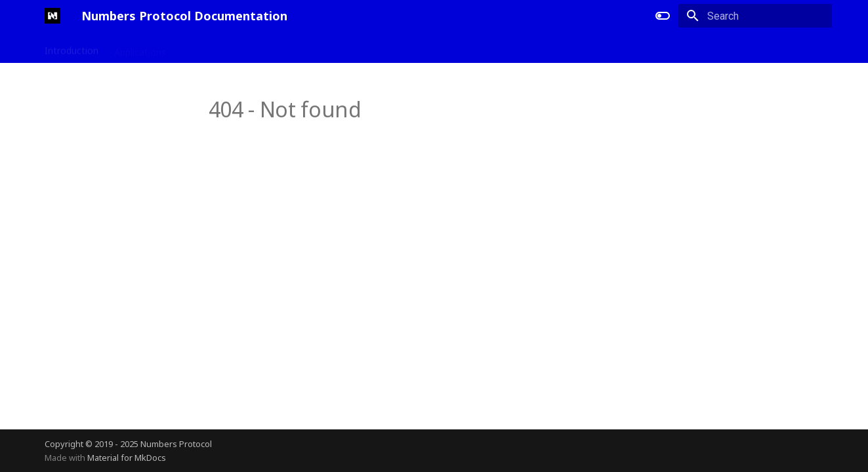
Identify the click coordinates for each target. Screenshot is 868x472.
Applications (140, 48)
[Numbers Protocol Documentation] (52, 16)
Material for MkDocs (127, 458)
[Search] (755, 16)
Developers (206, 48)
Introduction (72, 48)
